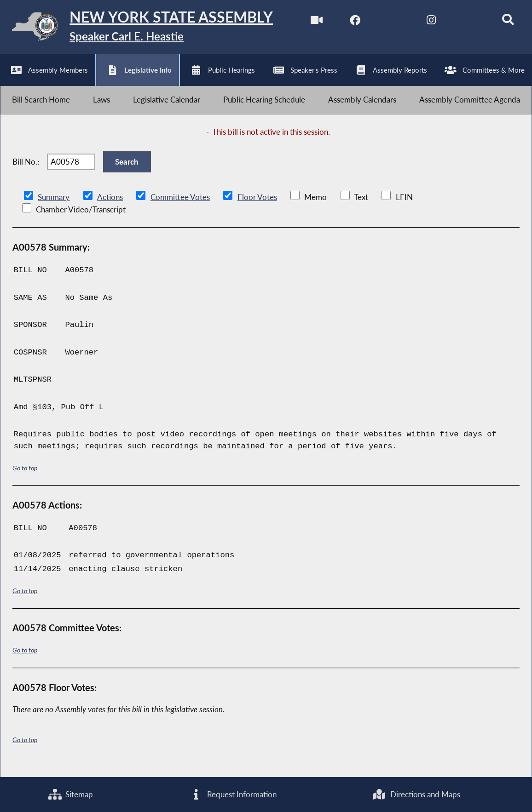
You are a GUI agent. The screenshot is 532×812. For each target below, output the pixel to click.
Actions (110, 205)
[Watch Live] (311, 22)
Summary (54, 205)
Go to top (25, 475)
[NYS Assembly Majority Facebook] (350, 22)
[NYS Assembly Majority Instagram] (427, 22)
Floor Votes (257, 205)
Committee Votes (180, 205)
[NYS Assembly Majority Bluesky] (465, 22)
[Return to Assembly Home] (143, 29)
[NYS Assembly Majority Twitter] (389, 22)
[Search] (504, 22)
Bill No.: (26, 168)
